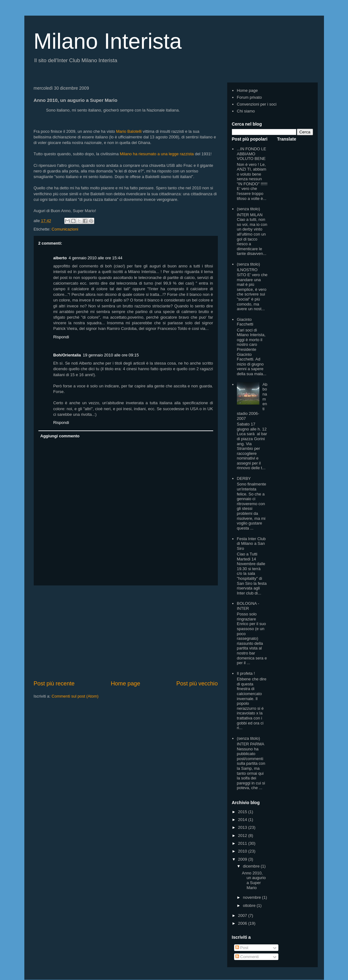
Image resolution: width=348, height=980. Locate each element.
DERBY (244, 478)
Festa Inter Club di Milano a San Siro (251, 544)
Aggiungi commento (60, 436)
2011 (243, 843)
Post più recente (54, 684)
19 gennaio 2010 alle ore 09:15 (111, 355)
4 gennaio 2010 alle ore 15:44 (96, 258)
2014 (243, 820)
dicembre (252, 866)
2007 (243, 915)
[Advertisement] (126, 633)
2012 (243, 836)
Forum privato (249, 97)
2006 (243, 923)
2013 (243, 827)
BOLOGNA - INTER (248, 606)
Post (242, 948)
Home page (125, 684)
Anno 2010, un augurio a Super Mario (254, 880)
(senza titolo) (248, 209)
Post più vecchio (197, 684)
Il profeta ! (246, 673)
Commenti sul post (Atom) (75, 696)
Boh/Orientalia (67, 355)
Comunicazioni (65, 229)
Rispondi (61, 337)
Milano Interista (108, 41)
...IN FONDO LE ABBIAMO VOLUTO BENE (252, 154)
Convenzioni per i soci (257, 104)
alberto (60, 258)
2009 (243, 859)
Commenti (247, 957)
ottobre (250, 905)
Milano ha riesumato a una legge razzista (157, 154)
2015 (243, 812)
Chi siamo (246, 111)
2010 (243, 851)
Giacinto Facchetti (245, 322)
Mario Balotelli (129, 131)
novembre (252, 897)
